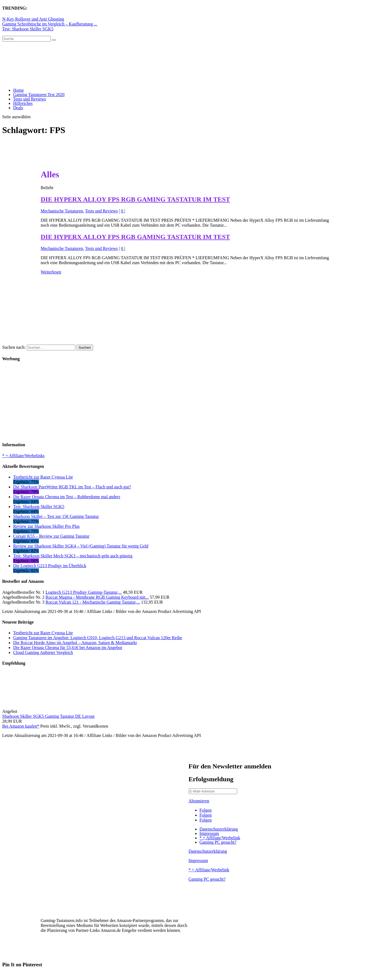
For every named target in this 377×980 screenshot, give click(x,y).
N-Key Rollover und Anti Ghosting (33, 19)
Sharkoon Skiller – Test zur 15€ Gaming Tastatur (56, 516)
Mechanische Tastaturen (62, 211)
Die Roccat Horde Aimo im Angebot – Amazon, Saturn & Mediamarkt (75, 643)
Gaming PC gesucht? (218, 842)
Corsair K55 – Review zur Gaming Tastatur (51, 536)
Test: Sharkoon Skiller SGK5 (28, 29)
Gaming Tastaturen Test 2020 (39, 95)
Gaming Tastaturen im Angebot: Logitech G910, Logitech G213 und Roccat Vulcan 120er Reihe (98, 638)
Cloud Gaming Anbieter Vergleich (43, 652)
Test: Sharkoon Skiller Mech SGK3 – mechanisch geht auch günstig (73, 556)
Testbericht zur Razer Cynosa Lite (43, 477)
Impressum (209, 833)
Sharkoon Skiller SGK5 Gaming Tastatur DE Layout (48, 716)
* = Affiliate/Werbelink (220, 838)
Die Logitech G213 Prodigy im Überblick (50, 566)
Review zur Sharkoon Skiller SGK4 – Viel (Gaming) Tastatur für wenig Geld (81, 546)
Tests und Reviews (30, 99)
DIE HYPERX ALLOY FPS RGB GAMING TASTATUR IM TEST (136, 199)
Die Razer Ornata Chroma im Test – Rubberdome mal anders (67, 497)
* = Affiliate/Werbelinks (23, 456)
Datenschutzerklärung (219, 829)
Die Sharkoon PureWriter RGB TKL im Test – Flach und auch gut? (72, 487)
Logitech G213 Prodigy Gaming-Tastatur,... (84, 592)
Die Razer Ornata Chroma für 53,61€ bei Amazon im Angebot (68, 648)
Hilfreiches (23, 103)
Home (18, 90)
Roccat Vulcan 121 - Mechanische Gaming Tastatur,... (93, 602)
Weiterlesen (51, 272)
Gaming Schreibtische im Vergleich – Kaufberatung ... (50, 24)
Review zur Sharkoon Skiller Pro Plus (46, 526)
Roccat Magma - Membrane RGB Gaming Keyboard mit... (97, 597)
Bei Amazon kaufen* (21, 726)
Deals (18, 108)
